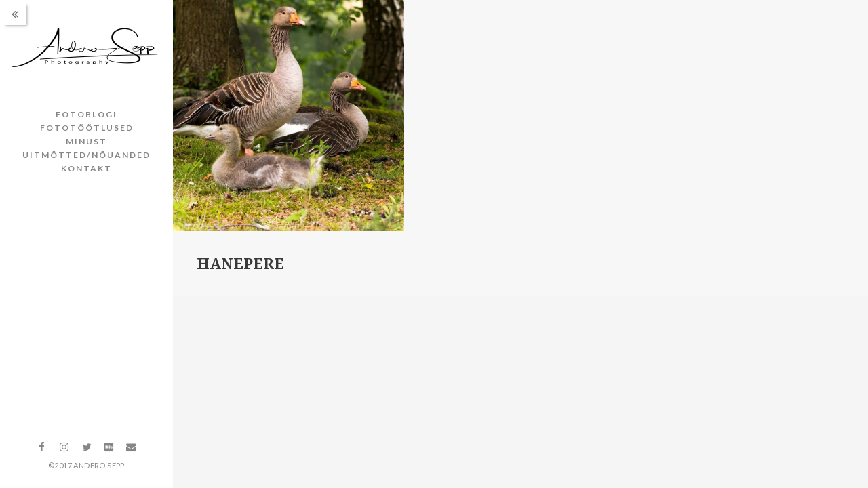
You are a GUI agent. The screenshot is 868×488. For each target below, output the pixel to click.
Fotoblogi (86, 114)
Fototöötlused (87, 128)
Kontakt (86, 168)
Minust (86, 141)
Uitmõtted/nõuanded (86, 155)
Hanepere (240, 264)
